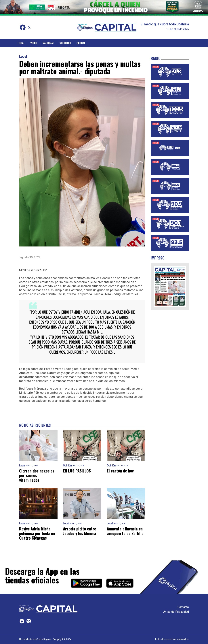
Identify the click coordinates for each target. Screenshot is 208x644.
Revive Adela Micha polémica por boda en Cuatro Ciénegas (37, 533)
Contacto (183, 607)
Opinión (67, 466)
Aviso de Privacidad (176, 612)
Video (34, 43)
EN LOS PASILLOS (77, 471)
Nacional (48, 43)
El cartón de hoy (120, 471)
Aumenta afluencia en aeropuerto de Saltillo (125, 531)
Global (81, 43)
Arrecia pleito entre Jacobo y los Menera (80, 531)
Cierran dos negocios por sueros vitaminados (37, 475)
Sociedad (65, 43)
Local (21, 43)
